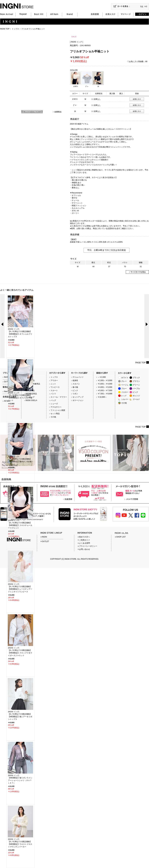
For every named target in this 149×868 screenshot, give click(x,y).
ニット (53, 384)
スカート (54, 391)
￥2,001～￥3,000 (105, 380)
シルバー (125, 399)
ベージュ (125, 385)
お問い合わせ (85, 549)
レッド (124, 396)
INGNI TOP (5, 29)
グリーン (136, 385)
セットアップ (78, 397)
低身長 (75, 380)
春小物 (75, 387)
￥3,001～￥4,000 (105, 384)
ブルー (124, 389)
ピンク (75, 391)
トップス (15, 29)
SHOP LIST (121, 537)
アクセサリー (56, 407)
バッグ (53, 400)
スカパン (76, 384)
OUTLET (45, 541)
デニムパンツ (78, 377)
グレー (124, 381)
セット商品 (55, 414)
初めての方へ (85, 537)
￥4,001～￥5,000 (105, 387)
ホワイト (125, 378)
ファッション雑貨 (58, 410)
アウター (54, 380)
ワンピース (55, 387)
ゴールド (136, 399)
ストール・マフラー (59, 397)
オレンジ (136, 396)
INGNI (44, 537)
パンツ (53, 394)
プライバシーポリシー (88, 546)
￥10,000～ (102, 397)
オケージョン (78, 400)
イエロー (125, 392)
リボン (75, 394)
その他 (53, 417)
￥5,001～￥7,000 (105, 391)
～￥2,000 (102, 377)
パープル (136, 389)
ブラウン (136, 381)
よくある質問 (85, 543)
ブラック (136, 378)
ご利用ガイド (85, 540)
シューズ (54, 404)
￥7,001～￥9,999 (105, 394)
